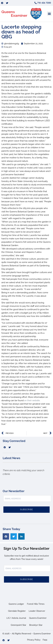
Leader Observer (37, 611)
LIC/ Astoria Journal (16, 618)
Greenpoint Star (18, 625)
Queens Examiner (38, 618)
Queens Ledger (16, 604)
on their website (32, 400)
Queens (8, 12)
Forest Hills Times (36, 604)
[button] (49, 14)
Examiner (19, 15)
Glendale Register (17, 611)
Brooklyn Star (36, 625)
